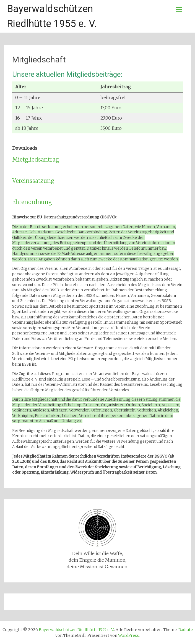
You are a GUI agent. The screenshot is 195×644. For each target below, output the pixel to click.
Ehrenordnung (32, 202)
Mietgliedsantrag (36, 159)
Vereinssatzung (33, 181)
